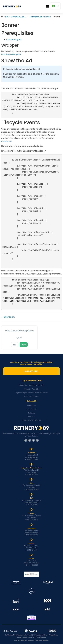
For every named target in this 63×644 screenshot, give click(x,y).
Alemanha (31, 528)
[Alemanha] (31, 525)
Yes (24, 345)
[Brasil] (31, 555)
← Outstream (8, 317)
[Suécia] (31, 540)
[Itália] (31, 479)
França (32, 513)
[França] (31, 510)
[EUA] (31, 495)
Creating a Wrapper (11, 54)
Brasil (32, 558)
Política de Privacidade (14, 635)
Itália (32, 483)
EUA (31, 498)
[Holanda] (31, 449)
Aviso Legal (28, 635)
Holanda (32, 453)
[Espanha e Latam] (31, 464)
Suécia (32, 543)
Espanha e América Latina (32, 468)
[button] (47, 6)
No (15, 345)
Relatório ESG (41, 637)
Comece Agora (14, 40)
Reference (6, 141)
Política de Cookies (40, 635)
